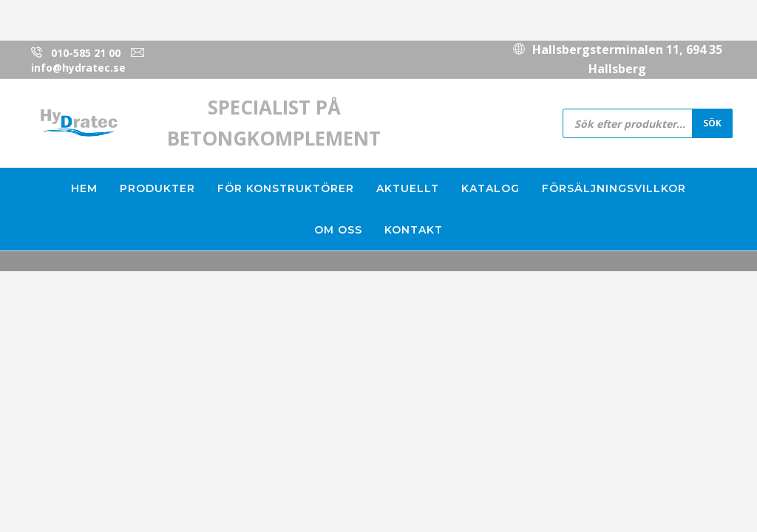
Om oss (338, 230)
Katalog (490, 188)
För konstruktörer (286, 188)
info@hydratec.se (78, 68)
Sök (712, 123)
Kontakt (414, 230)
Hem (84, 188)
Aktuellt (408, 188)
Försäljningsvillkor (614, 188)
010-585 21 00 (86, 53)
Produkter (157, 188)
